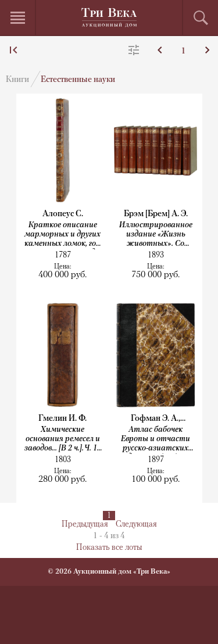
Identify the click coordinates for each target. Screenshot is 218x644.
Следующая (136, 525)
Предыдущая (85, 525)
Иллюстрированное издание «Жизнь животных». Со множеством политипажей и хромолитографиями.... (156, 235)
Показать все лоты (109, 548)
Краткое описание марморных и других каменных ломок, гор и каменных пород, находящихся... (62, 235)
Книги (17, 80)
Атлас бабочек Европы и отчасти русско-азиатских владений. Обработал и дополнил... (156, 440)
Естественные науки (78, 80)
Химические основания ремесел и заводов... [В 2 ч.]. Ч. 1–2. (63, 440)
